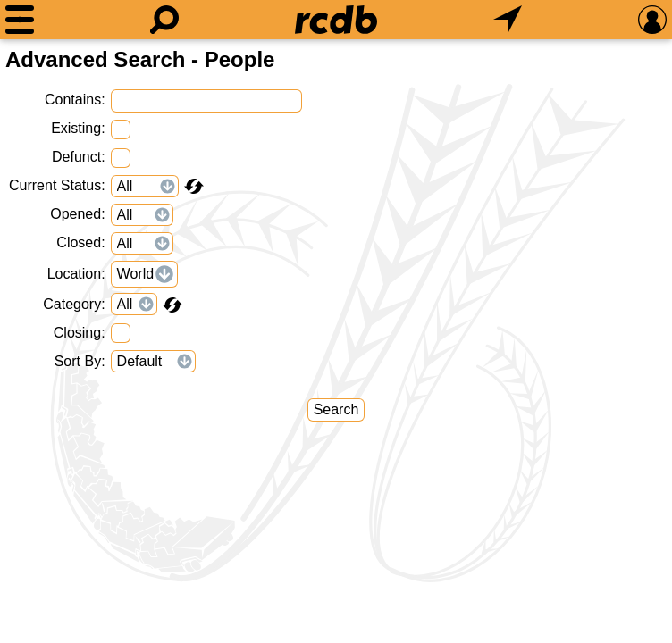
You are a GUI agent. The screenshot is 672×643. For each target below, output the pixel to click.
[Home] (336, 20)
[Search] (164, 20)
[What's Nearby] (508, 20)
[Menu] (20, 20)
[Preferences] (652, 20)
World (136, 274)
